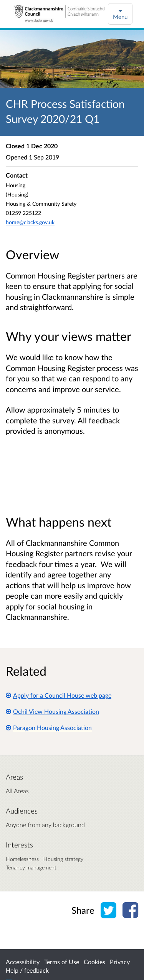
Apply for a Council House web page (59, 695)
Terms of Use (62, 962)
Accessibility (23, 962)
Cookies (94, 962)
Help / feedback (27, 970)
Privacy (120, 962)
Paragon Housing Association (49, 727)
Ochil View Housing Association (52, 711)
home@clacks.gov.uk (30, 222)
